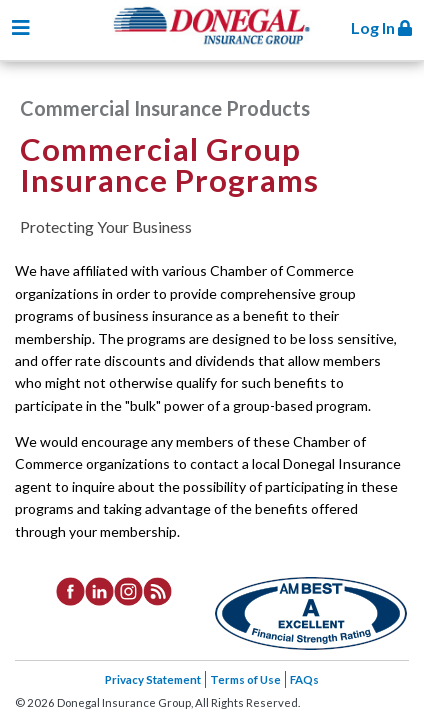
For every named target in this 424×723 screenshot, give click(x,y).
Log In (381, 27)
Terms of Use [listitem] (245, 679)
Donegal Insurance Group (222, 41)
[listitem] (70, 590)
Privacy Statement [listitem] (153, 679)
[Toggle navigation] (21, 27)
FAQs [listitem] (304, 679)
